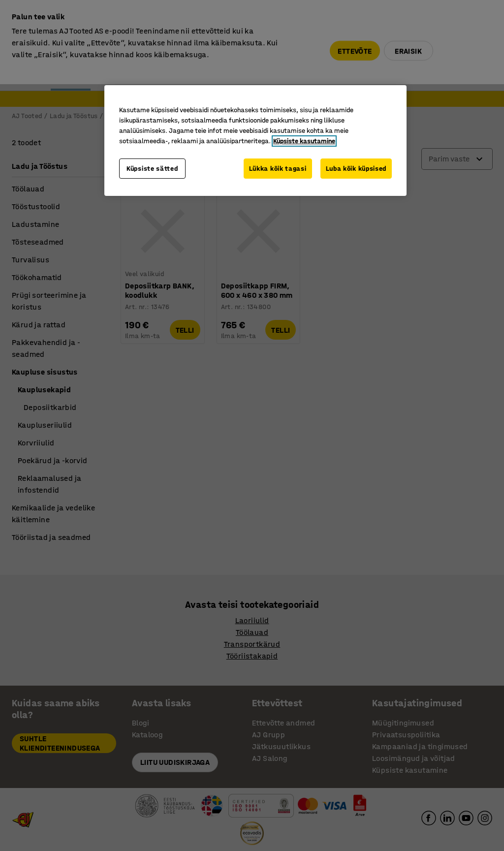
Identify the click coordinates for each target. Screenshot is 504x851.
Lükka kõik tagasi (278, 169)
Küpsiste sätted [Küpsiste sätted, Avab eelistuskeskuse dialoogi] (152, 169)
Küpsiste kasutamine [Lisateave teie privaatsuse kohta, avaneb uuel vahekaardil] (304, 141)
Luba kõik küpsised (356, 169)
